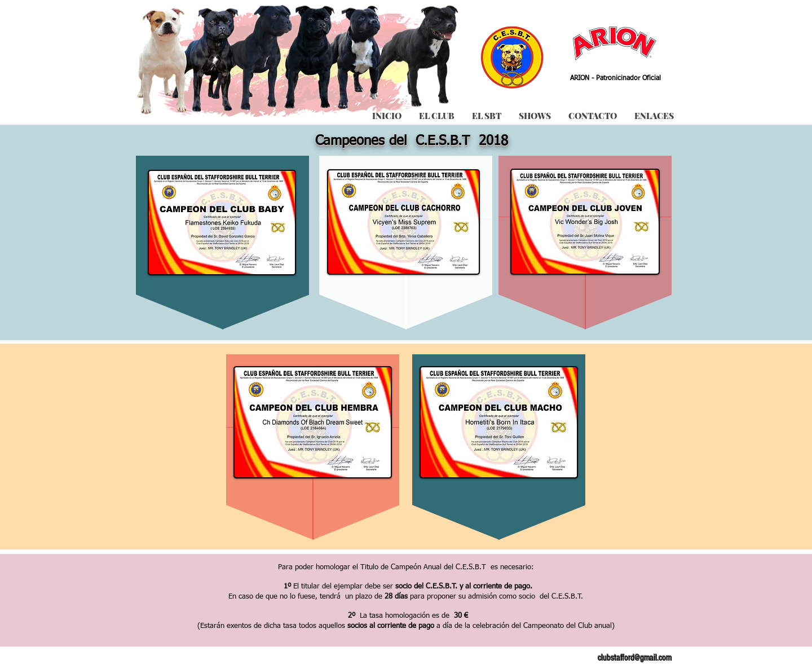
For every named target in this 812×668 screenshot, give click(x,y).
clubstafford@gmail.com (635, 658)
